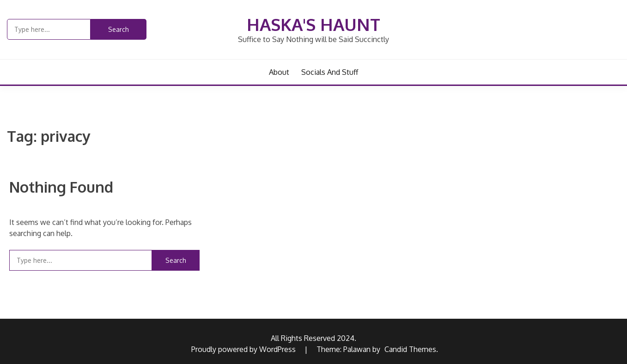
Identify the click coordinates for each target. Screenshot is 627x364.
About (279, 72)
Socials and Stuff (330, 72)
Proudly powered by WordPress (244, 349)
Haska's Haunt (313, 24)
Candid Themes (410, 349)
